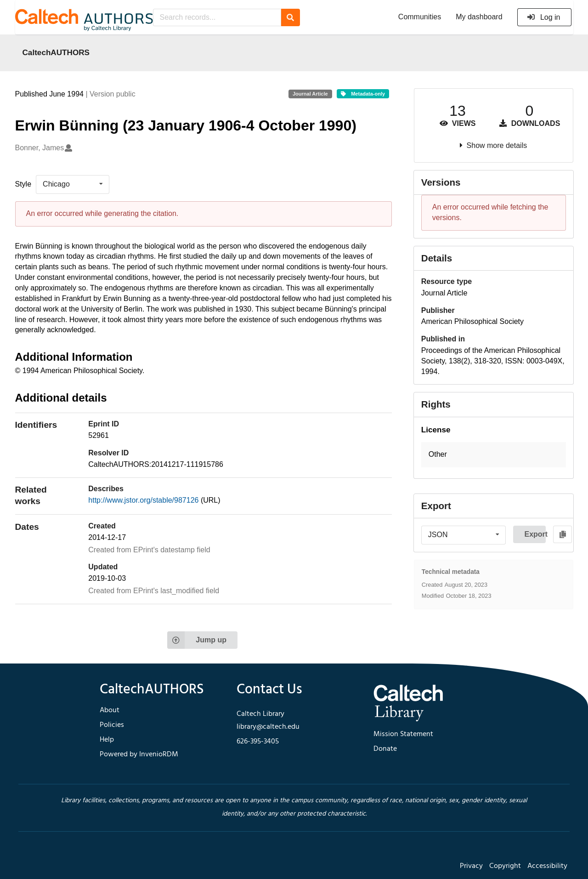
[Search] (291, 17)
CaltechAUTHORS (56, 52)
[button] (494, 455)
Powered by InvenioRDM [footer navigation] (139, 754)
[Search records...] (217, 17)
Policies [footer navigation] (112, 725)
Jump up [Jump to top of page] (197, 640)
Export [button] (535, 534)
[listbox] (73, 184)
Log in (544, 17)
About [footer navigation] (110, 710)
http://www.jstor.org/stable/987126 (144, 500)
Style (23, 184)
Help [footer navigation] (107, 740)
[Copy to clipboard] (563, 534)
